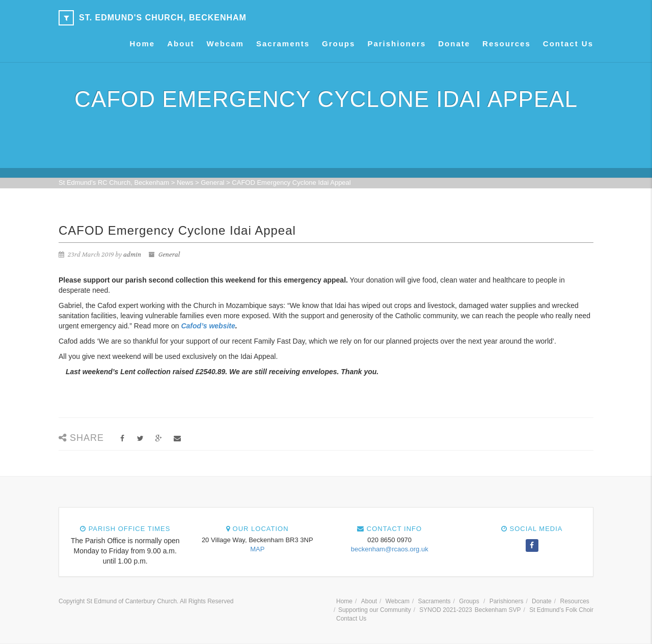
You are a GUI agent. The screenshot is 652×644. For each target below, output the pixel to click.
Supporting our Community (375, 610)
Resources (507, 44)
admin (132, 255)
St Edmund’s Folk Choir (561, 610)
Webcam (225, 44)
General (169, 255)
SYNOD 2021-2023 (445, 610)
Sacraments (283, 44)
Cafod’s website (208, 326)
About (181, 44)
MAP (257, 549)
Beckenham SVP (498, 610)
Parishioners (397, 44)
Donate (454, 44)
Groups (338, 44)
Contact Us (568, 44)
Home (143, 44)
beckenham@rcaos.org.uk (390, 549)
